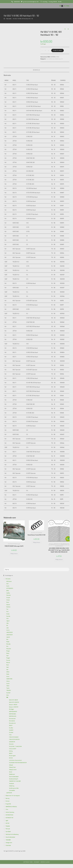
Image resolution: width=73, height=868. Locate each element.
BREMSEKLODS (57, 544)
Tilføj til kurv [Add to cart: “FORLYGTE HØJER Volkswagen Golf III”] (14, 554)
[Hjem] (4, 19)
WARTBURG (9, 793)
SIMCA (8, 672)
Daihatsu (8, 607)
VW (62, 59)
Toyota (8, 688)
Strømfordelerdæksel (14, 777)
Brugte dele (8, 804)
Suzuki (8, 683)
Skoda (34, 533)
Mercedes (8, 644)
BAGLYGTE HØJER (13, 700)
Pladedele (8, 826)
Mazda (8, 642)
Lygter (19, 544)
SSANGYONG (9, 679)
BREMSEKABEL (13, 714)
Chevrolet (8, 595)
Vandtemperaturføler (14, 788)
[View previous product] (65, 29)
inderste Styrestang (10, 812)
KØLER (11, 753)
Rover (8, 665)
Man (7, 639)
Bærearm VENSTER (14, 707)
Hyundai (8, 616)
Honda (8, 614)
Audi (7, 584)
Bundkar (11, 728)
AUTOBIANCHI (10, 588)
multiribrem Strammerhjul (15, 760)
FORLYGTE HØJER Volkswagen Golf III (14, 546)
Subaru (8, 681)
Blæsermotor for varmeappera (13, 796)
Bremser (8, 801)
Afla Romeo (51, 544)
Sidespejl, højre (12, 767)
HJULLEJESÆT (13, 749)
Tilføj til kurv (57, 50)
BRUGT (11, 725)
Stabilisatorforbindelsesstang (12, 834)
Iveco (8, 618)
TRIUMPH (9, 690)
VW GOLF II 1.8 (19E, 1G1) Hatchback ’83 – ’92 (23, 19)
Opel (49, 545)
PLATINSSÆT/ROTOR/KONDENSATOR (18, 763)
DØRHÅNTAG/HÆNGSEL (11, 807)
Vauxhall (8, 693)
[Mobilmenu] (66, 6)
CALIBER (11, 730)
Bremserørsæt (12, 719)
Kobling (11, 751)
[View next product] (68, 29)
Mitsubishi (9, 649)
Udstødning (12, 786)
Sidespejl (11, 765)
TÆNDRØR (8, 840)
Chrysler (8, 598)
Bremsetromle (12, 723)
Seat (47, 59)
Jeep (7, 623)
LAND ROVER (9, 632)
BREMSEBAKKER (13, 711)
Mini (7, 646)
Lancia (8, 630)
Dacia (8, 602)
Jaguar (8, 621)
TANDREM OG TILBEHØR (15, 781)
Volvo (8, 695)
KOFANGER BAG (9, 815)
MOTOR (11, 758)
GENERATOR (12, 742)
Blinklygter (12, 709)
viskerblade (8, 845)
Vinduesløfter (12, 790)
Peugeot (8, 658)
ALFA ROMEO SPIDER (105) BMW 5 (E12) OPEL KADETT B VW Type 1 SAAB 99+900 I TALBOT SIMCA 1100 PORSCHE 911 (59, 550)
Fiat (7, 609)
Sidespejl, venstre (13, 770)
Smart (8, 676)
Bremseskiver (12, 721)
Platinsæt (8, 829)
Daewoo (8, 605)
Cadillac (8, 593)
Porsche (59, 545)
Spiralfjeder (40, 533)
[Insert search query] (37, 569)
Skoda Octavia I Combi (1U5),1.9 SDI (36, 535)
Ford (7, 611)
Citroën (8, 600)
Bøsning (7, 798)
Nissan (8, 653)
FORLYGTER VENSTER (14, 739)
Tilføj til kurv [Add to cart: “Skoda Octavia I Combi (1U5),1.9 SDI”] (36, 542)
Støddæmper (52, 59)
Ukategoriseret (9, 843)
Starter (11, 772)
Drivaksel (11, 732)
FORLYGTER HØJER (13, 544)
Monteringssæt (12, 756)
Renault (8, 662)
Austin (8, 586)
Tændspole (11, 783)
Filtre (10, 735)
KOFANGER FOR (9, 818)
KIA (7, 625)
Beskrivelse (36, 70)
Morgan (8, 651)
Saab (68, 545)
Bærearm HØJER (13, 705)
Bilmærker (8, 579)
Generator (11, 744)
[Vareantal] (45, 50)
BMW (61, 544)
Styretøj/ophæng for (14, 779)
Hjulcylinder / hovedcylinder (15, 746)
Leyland (8, 637)
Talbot (8, 686)
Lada (7, 628)
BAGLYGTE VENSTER (14, 702)
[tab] (36, 70)
